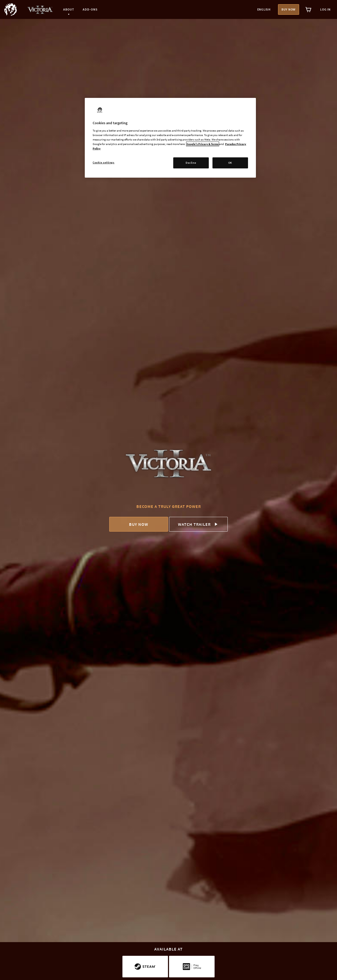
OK (230, 163)
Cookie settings (104, 162)
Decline (191, 163)
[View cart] (309, 9)
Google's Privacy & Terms (203, 144)
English (264, 9)
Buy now (289, 9)
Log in (325, 9)
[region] (170, 138)
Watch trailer (199, 524)
